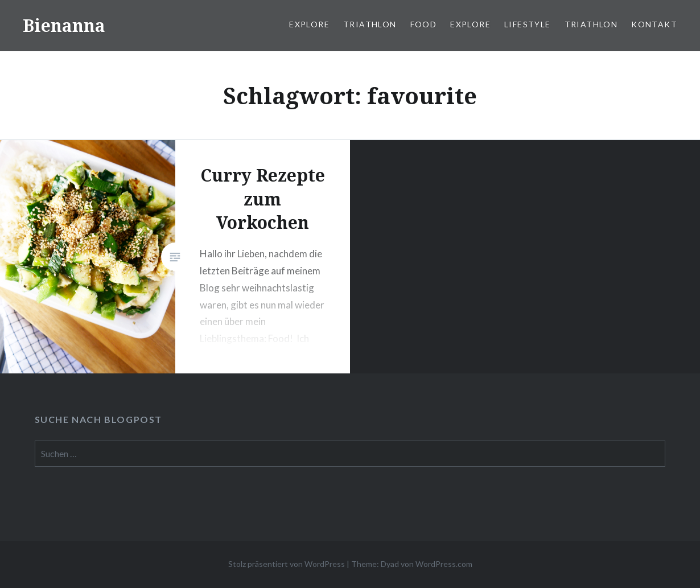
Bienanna (64, 25)
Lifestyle (528, 24)
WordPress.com (444, 564)
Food (424, 24)
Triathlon (370, 24)
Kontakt (654, 24)
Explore (309, 24)
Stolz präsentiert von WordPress (287, 564)
